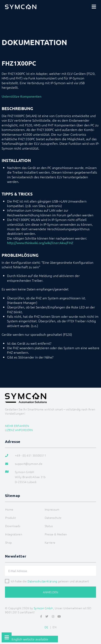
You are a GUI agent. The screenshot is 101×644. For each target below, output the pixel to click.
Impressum (52, 509)
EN (55, 627)
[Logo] (21, 7)
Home (9, 509)
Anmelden (50, 592)
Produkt (10, 518)
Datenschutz (53, 518)
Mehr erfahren (17, 426)
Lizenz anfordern (19, 430)
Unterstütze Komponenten (22, 96)
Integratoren (14, 534)
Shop (8, 542)
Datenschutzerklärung (42, 581)
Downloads (13, 526)
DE (46, 627)
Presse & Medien (56, 534)
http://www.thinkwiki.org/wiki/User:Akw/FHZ (40, 243)
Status (49, 526)
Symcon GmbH (43, 608)
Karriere (50, 542)
